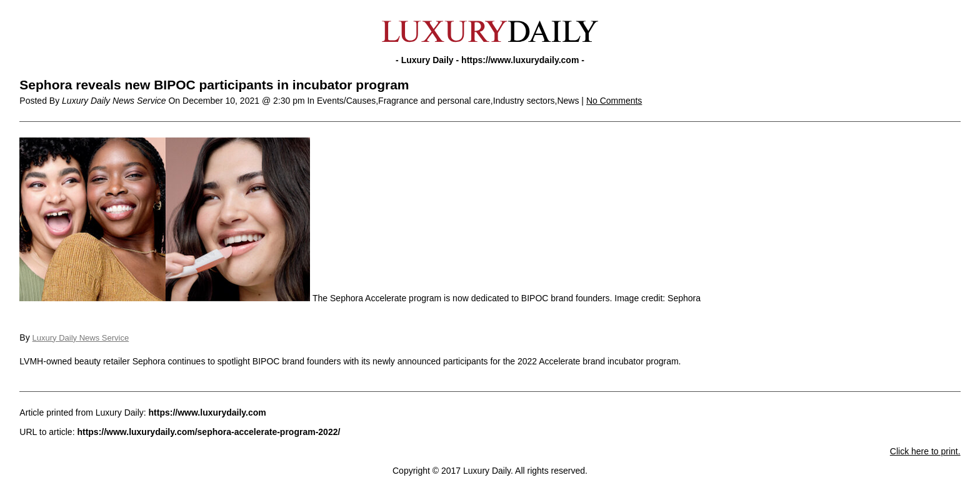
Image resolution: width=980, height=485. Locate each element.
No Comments (614, 101)
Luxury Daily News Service (81, 338)
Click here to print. (925, 451)
